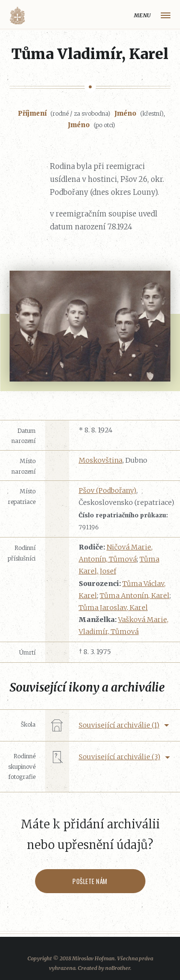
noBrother (118, 968)
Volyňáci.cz (17, 16)
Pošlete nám (90, 881)
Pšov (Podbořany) (108, 490)
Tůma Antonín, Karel (135, 596)
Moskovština (101, 460)
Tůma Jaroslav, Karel (113, 608)
